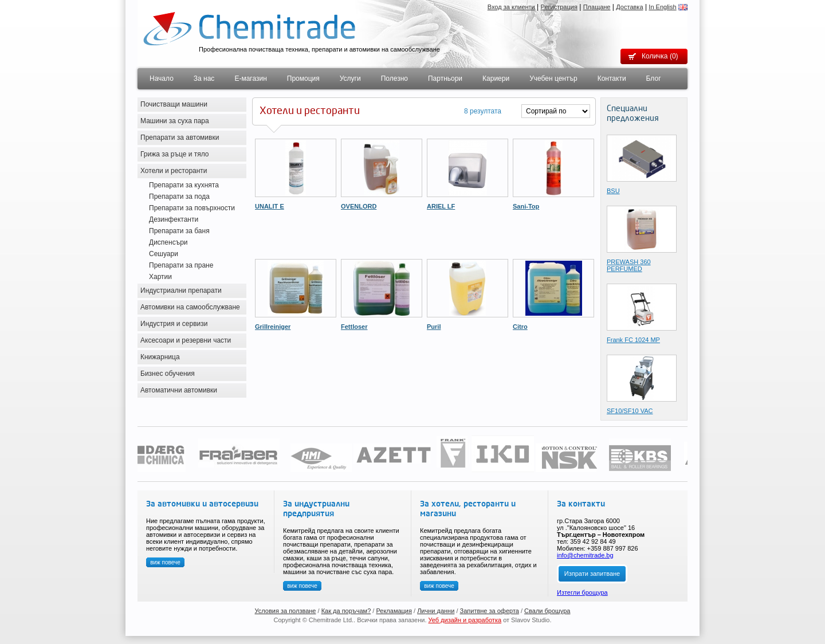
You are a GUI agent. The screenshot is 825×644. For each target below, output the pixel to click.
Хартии (160, 277)
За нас (204, 78)
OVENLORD (359, 206)
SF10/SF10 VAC (630, 411)
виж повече (165, 562)
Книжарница (160, 357)
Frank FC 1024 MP (633, 340)
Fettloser (354, 327)
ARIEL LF (441, 206)
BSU (613, 191)
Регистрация (559, 7)
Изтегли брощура (582, 592)
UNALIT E (270, 206)
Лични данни (436, 611)
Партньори (445, 78)
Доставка (629, 7)
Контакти (612, 78)
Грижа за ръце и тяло (175, 154)
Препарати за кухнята (184, 185)
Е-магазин (250, 78)
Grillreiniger (273, 327)
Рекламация (394, 611)
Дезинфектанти (174, 219)
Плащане (597, 7)
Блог (654, 78)
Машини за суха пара (175, 121)
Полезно (394, 78)
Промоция (303, 78)
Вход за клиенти (511, 7)
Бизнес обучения (168, 374)
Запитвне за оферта (490, 611)
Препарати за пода (179, 197)
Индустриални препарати (181, 290)
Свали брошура (547, 611)
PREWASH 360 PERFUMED (629, 265)
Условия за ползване (286, 611)
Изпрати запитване (592, 574)
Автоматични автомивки (179, 390)
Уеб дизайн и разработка (465, 620)
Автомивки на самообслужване (190, 307)
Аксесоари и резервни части (186, 340)
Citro (520, 327)
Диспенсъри (168, 242)
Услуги (350, 78)
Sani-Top (526, 206)
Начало (162, 78)
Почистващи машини (174, 104)
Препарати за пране (181, 265)
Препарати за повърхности (192, 208)
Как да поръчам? (346, 611)
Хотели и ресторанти (174, 171)
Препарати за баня (179, 231)
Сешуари (164, 254)
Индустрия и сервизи (174, 324)
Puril (434, 327)
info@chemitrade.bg (585, 555)
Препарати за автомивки (180, 138)
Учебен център (553, 78)
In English (662, 7)
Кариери (496, 78)
